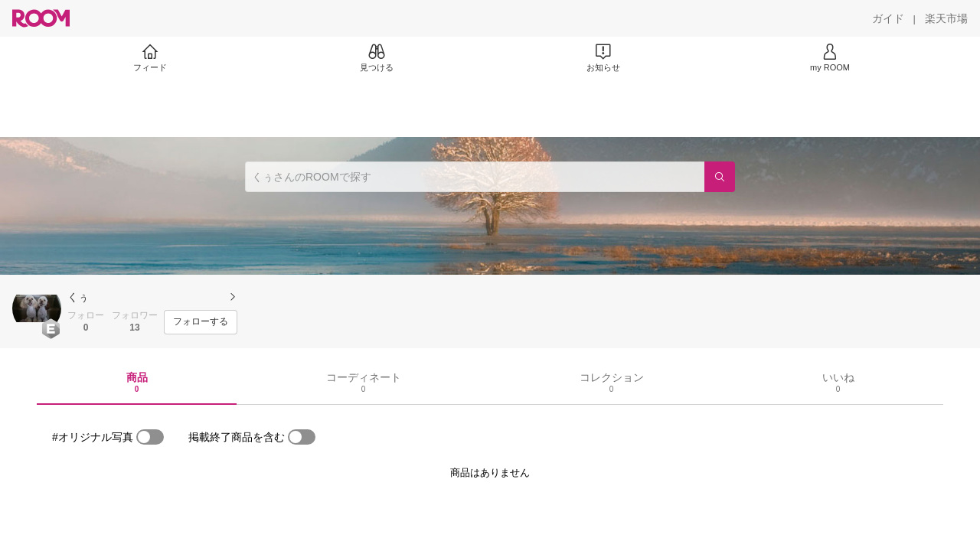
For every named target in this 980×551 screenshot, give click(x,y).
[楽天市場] (946, 18)
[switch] (150, 437)
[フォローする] (201, 322)
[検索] (720, 177)
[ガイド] (888, 18)
